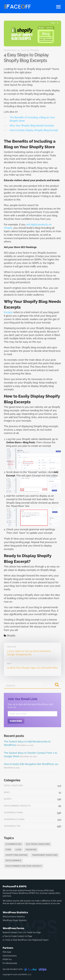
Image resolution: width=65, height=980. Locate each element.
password (31, 850)
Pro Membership (10, 963)
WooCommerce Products (17, 806)
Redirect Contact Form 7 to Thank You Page (22, 932)
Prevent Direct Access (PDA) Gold (39, 890)
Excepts (8, 312)
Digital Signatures (13, 785)
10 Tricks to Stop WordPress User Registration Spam (26, 940)
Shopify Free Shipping (17, 855)
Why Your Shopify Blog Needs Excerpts (32, 126)
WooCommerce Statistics (14, 917)
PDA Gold (7, 952)
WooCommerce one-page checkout (24, 866)
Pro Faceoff (18, 7)
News (7, 792)
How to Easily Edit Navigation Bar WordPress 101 (31, 764)
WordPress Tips (12, 826)
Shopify (11, 636)
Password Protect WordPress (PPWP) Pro (21, 893)
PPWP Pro (7, 959)
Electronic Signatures (38, 844)
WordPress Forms (13, 813)
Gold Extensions (10, 956)
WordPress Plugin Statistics (15, 920)
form (8, 850)
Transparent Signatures (45, 855)
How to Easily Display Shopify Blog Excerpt (34, 130)
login (18, 850)
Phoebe (34, 50)
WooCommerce (13, 860)
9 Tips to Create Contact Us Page (17, 936)
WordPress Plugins (14, 819)
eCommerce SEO (14, 844)
